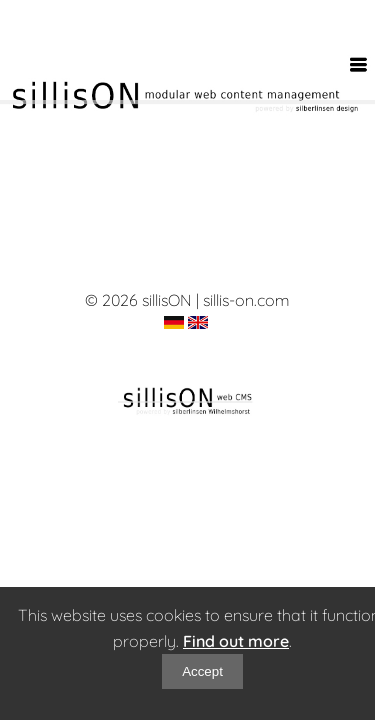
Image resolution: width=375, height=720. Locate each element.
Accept (202, 671)
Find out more (236, 641)
